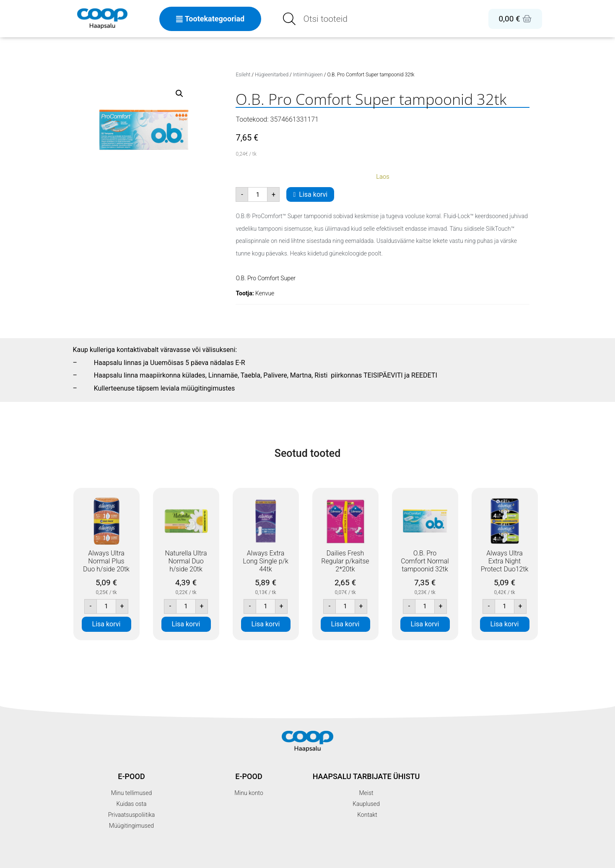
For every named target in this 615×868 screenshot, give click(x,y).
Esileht (243, 75)
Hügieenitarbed (272, 75)
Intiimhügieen (308, 75)
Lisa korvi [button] (106, 624)
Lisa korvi (313, 194)
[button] (179, 94)
